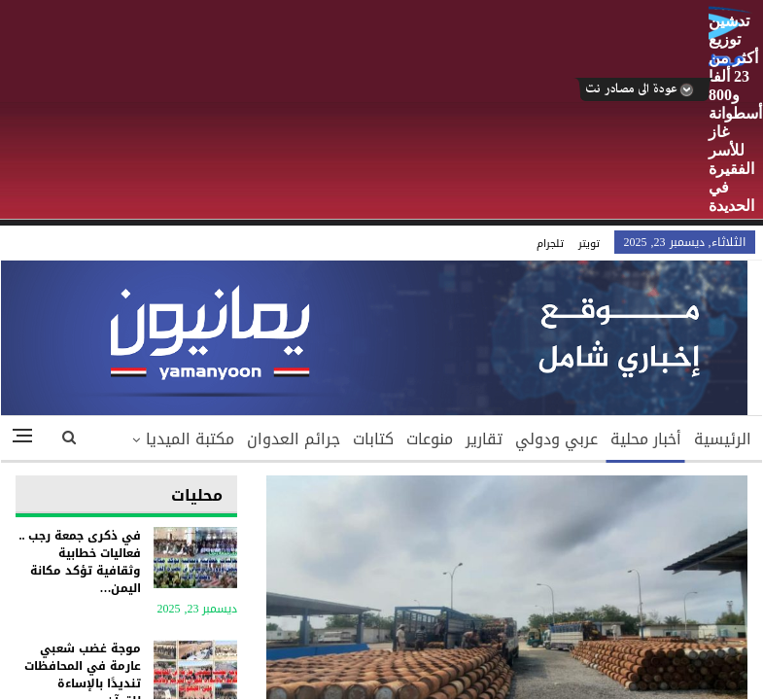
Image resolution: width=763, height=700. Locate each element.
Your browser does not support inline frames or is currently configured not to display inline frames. (381, 463)
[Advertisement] (355, 111)
